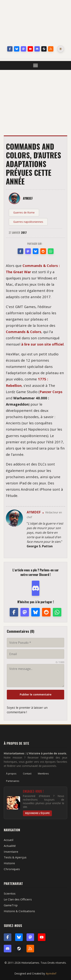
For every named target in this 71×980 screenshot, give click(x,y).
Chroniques (12, 869)
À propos (11, 774)
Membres (43, 774)
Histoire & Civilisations (19, 911)
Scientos (10, 893)
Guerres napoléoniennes (28, 222)
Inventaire (11, 852)
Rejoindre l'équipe (37, 813)
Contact (27, 774)
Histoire (9, 863)
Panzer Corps (51, 392)
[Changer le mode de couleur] (61, 49)
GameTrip (11, 905)
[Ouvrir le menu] (35, 65)
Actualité (10, 846)
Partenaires (13, 781)
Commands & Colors (24, 332)
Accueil (9, 840)
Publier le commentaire (36, 694)
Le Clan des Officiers (18, 899)
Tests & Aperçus (15, 857)
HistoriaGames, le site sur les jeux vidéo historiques (36, 24)
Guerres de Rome (24, 212)
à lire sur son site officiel (42, 344)
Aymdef (51, 973)
